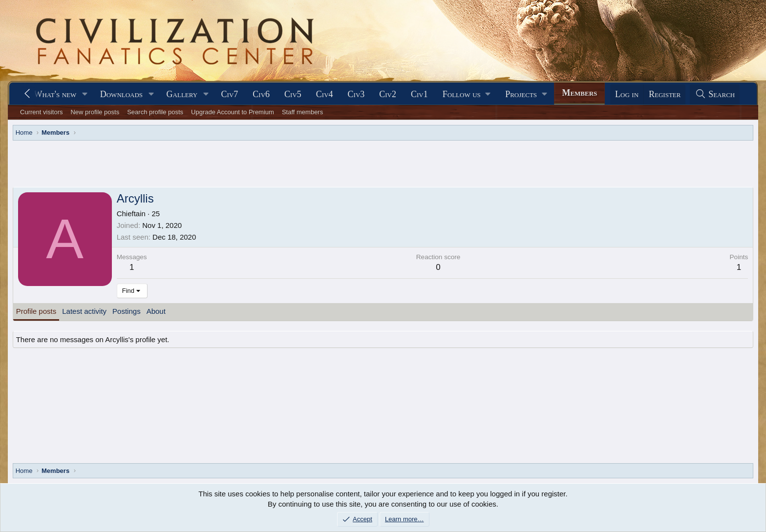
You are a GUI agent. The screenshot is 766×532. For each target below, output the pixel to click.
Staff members (302, 112)
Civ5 (293, 94)
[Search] (715, 94)
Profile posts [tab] (36, 311)
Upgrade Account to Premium (233, 112)
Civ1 (419, 94)
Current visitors (41, 112)
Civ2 (388, 94)
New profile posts (95, 112)
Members (579, 93)
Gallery (182, 94)
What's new (55, 94)
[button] (85, 94)
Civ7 (230, 94)
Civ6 (261, 94)
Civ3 (356, 94)
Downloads (121, 94)
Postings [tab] (127, 311)
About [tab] (156, 311)
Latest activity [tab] (84, 311)
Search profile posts (155, 112)
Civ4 (325, 94)
